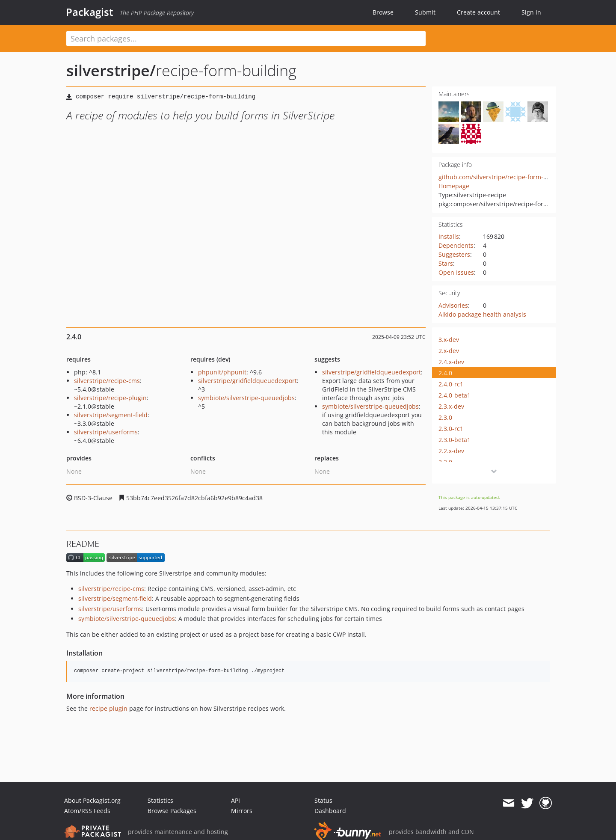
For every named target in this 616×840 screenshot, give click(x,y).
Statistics (160, 800)
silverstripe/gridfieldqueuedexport (247, 381)
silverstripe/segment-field (111, 415)
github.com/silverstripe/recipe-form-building (503, 177)
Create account (478, 12)
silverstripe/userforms (106, 432)
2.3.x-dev (451, 406)
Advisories (453, 305)
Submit (425, 12)
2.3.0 (445, 417)
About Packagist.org (92, 800)
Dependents (456, 245)
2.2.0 (445, 462)
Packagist (90, 12)
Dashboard (330, 811)
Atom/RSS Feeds (87, 811)
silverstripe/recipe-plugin (110, 398)
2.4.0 (445, 373)
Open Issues (456, 272)
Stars (446, 263)
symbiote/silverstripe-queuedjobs (246, 398)
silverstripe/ (111, 70)
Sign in (531, 12)
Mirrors (242, 811)
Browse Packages (172, 811)
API (235, 800)
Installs (449, 236)
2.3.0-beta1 (455, 440)
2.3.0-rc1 (451, 429)
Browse (383, 12)
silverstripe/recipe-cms (107, 381)
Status (323, 800)
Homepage (454, 186)
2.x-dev (449, 351)
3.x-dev (449, 340)
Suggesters (454, 254)
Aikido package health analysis (482, 314)
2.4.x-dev (451, 362)
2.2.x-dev (451, 451)
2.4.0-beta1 (455, 395)
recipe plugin (108, 708)
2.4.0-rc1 (451, 384)
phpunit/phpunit (222, 372)
